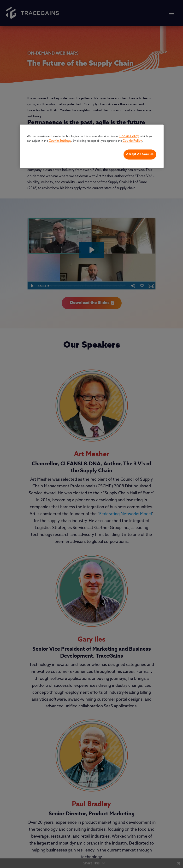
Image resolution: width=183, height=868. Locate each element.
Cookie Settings (60, 141)
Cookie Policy (129, 136)
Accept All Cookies (140, 154)
